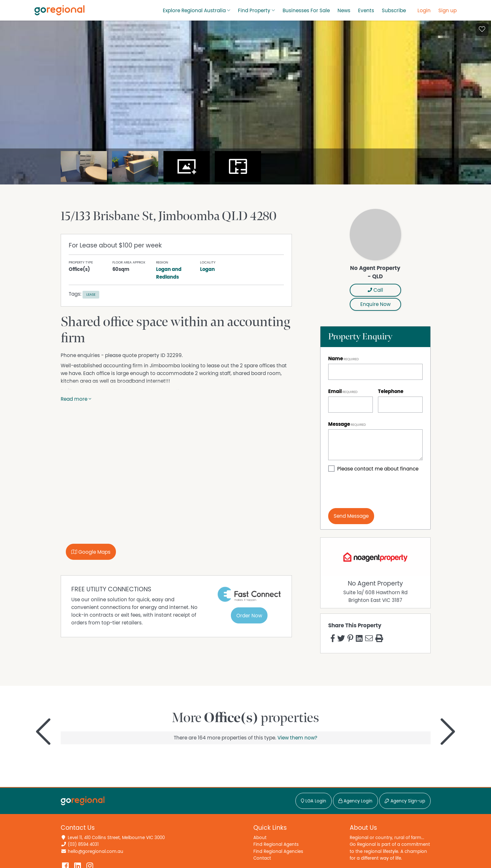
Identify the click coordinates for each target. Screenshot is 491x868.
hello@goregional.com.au (96, 851)
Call (375, 290)
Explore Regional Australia (194, 11)
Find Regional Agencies (278, 851)
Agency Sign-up (405, 801)
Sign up (447, 11)
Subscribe (394, 11)
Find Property (254, 11)
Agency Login (355, 801)
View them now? (297, 738)
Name (336, 359)
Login (424, 11)
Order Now (249, 616)
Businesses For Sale (306, 11)
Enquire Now (375, 304)
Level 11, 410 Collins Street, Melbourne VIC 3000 (116, 838)
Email (335, 391)
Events (366, 11)
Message (339, 424)
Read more (76, 399)
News (344, 11)
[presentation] (377, 490)
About (260, 838)
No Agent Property (375, 584)
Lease (91, 295)
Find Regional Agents (276, 844)
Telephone (391, 391)
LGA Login (314, 801)
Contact (262, 858)
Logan (207, 269)
